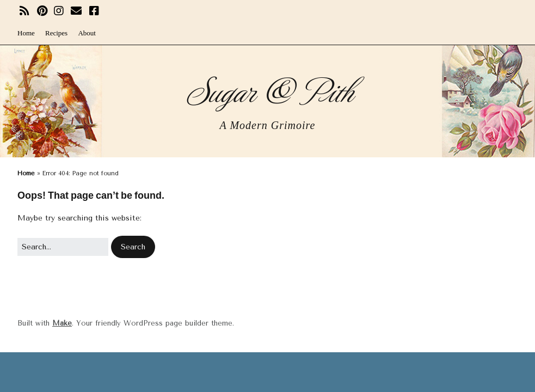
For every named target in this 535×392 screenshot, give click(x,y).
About (87, 33)
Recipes (56, 33)
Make (62, 323)
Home (26, 33)
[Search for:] (63, 247)
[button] (133, 247)
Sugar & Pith (267, 90)
